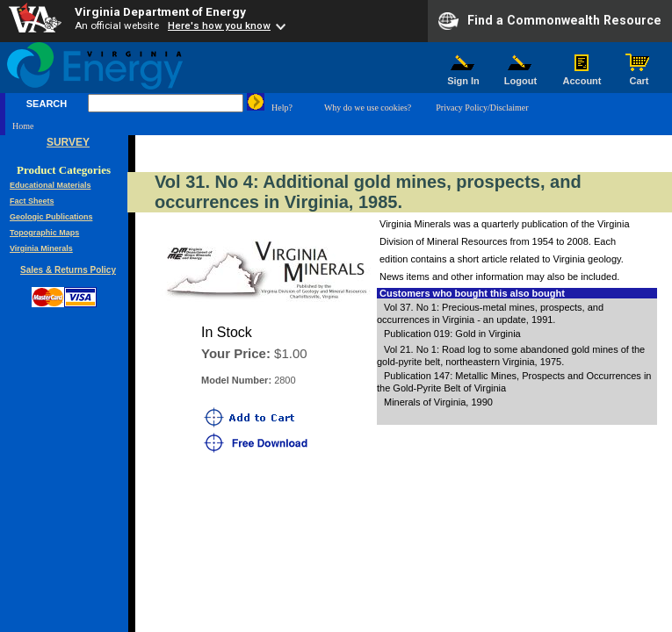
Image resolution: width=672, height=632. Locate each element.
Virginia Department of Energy (160, 11)
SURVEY (68, 142)
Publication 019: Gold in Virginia (452, 334)
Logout (521, 76)
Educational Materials (51, 185)
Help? (282, 108)
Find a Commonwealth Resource (550, 21)
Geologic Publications (51, 217)
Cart (639, 76)
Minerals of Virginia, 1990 (438, 402)
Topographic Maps (44, 233)
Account (582, 76)
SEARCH (47, 104)
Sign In (464, 76)
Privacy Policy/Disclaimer (482, 108)
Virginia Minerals (41, 248)
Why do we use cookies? (368, 108)
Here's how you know (219, 25)
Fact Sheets (32, 201)
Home (23, 126)
